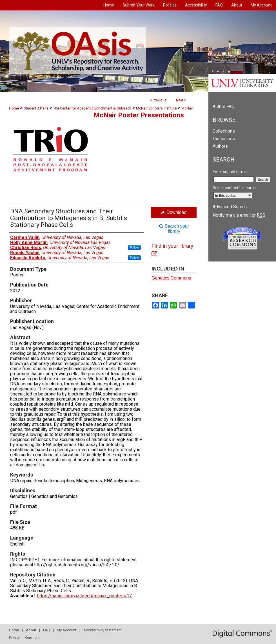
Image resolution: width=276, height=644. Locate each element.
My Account (67, 630)
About (31, 630)
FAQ (46, 630)
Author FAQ (224, 107)
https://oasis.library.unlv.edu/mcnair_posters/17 (84, 596)
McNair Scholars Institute (156, 108)
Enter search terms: (230, 172)
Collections (224, 131)
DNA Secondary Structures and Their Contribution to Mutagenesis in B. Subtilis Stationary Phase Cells (69, 218)
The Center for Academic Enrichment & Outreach (92, 108)
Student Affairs (36, 108)
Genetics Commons (171, 278)
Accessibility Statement (103, 630)
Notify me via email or (239, 215)
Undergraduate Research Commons (242, 238)
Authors (220, 146)
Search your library (174, 229)
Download (174, 212)
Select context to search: (235, 188)
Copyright (32, 638)
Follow (134, 247)
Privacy (14, 638)
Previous (160, 100)
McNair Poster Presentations (139, 115)
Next (180, 100)
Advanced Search (230, 207)
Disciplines (224, 139)
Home (14, 108)
